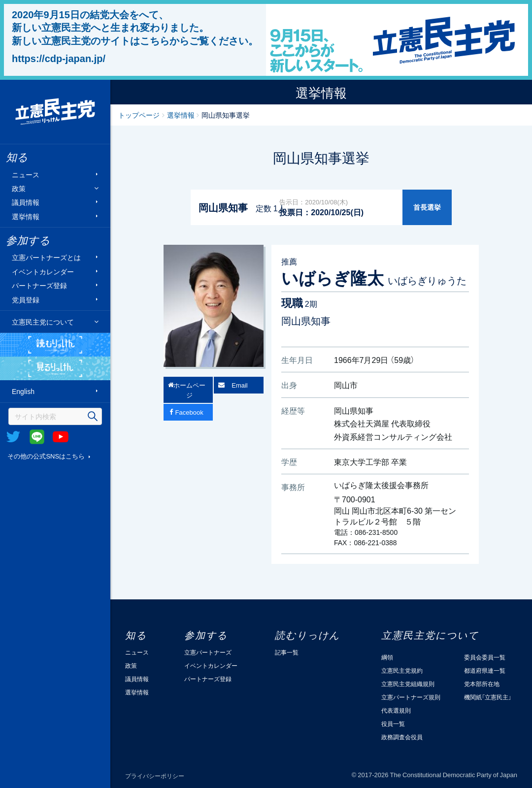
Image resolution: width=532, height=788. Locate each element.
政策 (19, 188)
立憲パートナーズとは (46, 257)
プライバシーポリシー (155, 776)
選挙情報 (26, 216)
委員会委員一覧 (485, 657)
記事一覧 (287, 652)
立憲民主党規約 (402, 670)
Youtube (61, 437)
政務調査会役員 (402, 737)
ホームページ (189, 390)
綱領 (387, 657)
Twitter (13, 437)
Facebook (189, 412)
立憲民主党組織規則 (408, 684)
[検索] (55, 416)
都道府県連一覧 (485, 670)
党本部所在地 (482, 684)
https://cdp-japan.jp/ (59, 58)
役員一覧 (393, 723)
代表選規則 (396, 710)
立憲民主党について (43, 322)
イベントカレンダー (43, 271)
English (23, 391)
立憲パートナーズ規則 (411, 697)
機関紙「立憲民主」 (488, 697)
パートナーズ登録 (39, 285)
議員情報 (26, 202)
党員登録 (26, 299)
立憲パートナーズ (208, 652)
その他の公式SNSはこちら (46, 456)
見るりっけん (55, 368)
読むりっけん (55, 345)
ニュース (26, 174)
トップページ (139, 115)
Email (240, 385)
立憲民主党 (55, 112)
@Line (37, 437)
